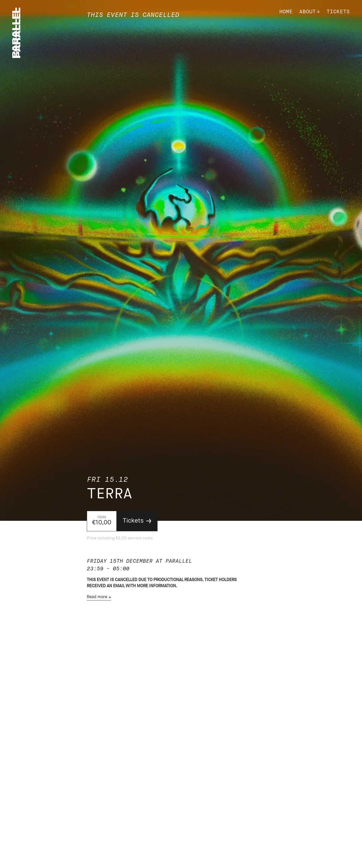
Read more (97, 597)
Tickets (338, 12)
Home (286, 12)
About (307, 12)
